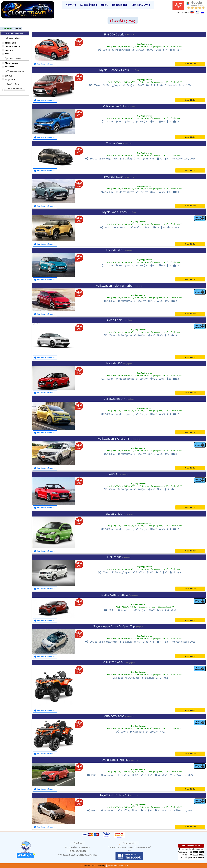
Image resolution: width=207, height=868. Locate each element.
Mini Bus (9, 50)
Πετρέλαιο (9, 80)
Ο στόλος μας (113, 847)
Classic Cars (10, 43)
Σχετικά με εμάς (127, 847)
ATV (6, 54)
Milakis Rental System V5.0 (117, 866)
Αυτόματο (9, 67)
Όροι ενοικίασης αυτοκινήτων (78, 847)
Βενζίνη (8, 76)
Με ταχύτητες (11, 63)
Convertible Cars (12, 47)
